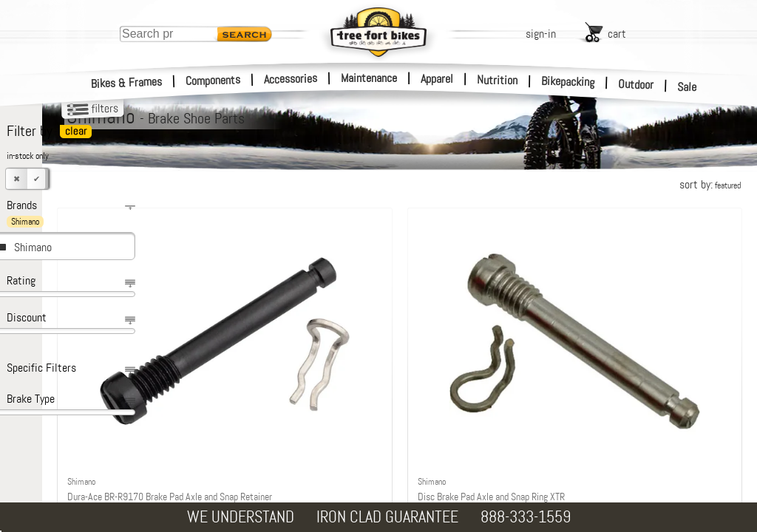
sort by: (710, 184)
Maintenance (369, 78)
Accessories (291, 79)
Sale (687, 87)
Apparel (437, 79)
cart (617, 34)
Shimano (33, 247)
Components (213, 80)
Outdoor (636, 84)
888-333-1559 (526, 517)
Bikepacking (568, 82)
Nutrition (497, 80)
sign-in (541, 34)
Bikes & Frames (127, 83)
